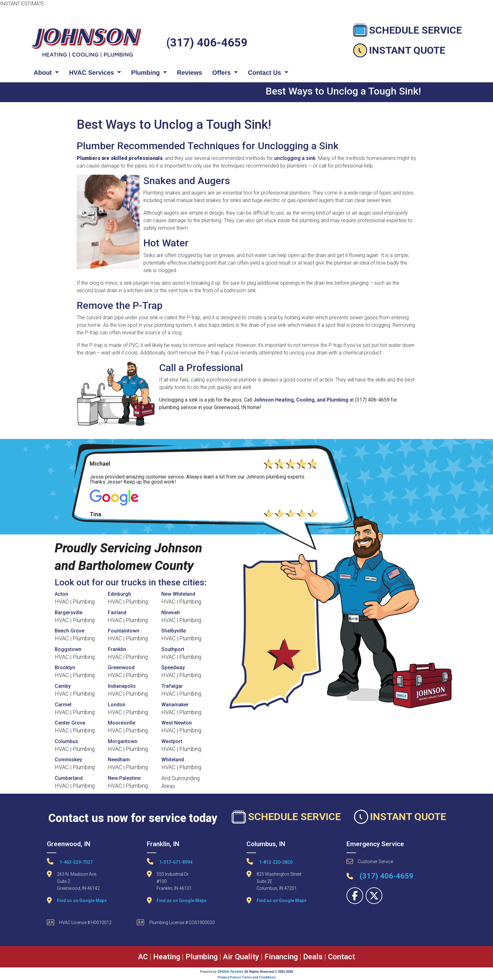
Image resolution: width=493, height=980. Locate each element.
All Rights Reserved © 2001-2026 (269, 972)
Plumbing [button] (146, 73)
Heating (167, 957)
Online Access (230, 972)
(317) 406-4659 (207, 43)
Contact (341, 957)
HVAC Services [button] (92, 73)
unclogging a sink (295, 158)
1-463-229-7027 (70, 861)
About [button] (44, 73)
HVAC (62, 602)
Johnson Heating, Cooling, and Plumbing (301, 400)
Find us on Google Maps (82, 901)
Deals (313, 957)
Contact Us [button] (265, 73)
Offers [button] (222, 73)
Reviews (190, 73)
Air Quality (241, 957)
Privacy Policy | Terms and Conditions (247, 977)
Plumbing (84, 602)
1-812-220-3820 (269, 861)
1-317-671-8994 (170, 861)
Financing (281, 957)
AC (143, 957)
